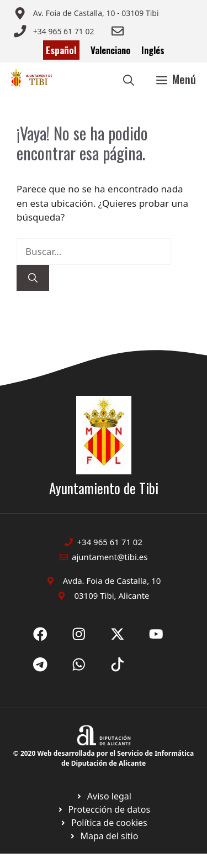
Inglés (153, 50)
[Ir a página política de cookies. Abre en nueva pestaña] (104, 809)
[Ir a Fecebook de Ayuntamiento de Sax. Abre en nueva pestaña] (40, 634)
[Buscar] (33, 278)
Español (61, 50)
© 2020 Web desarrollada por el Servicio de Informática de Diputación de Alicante (104, 758)
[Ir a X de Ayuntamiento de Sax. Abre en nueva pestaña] (79, 634)
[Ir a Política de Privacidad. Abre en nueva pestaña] (104, 796)
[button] (129, 79)
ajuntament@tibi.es (110, 557)
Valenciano (110, 50)
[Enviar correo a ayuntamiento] (86, 13)
